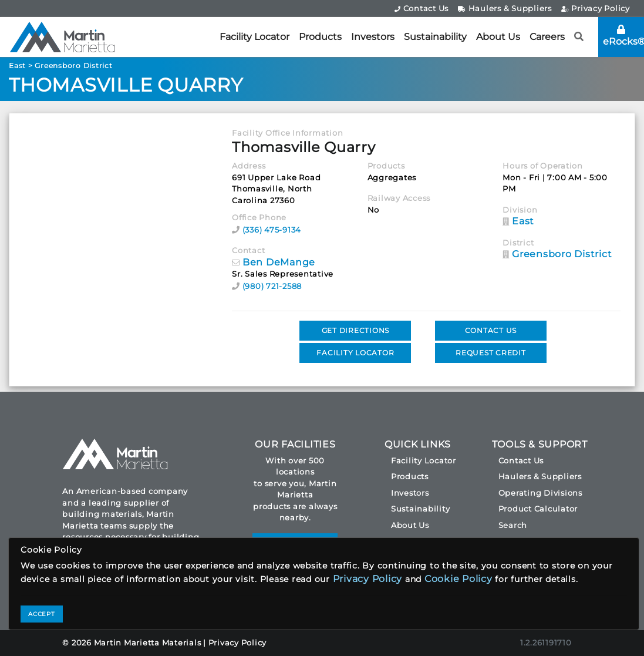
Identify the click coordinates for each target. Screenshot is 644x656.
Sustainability (435, 37)
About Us (498, 37)
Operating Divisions (540, 493)
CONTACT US (491, 330)
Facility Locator (254, 37)
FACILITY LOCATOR (355, 353)
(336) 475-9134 (272, 230)
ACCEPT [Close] (42, 614)
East (17, 65)
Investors (373, 37)
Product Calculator (538, 509)
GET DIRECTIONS (356, 330)
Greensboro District (73, 65)
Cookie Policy (458, 579)
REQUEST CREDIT (491, 353)
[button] (579, 37)
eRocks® (623, 36)
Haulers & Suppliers (505, 8)
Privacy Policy (596, 8)
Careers (547, 37)
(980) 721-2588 (272, 286)
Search (513, 525)
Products (320, 37)
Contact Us (422, 8)
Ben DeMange (279, 262)
